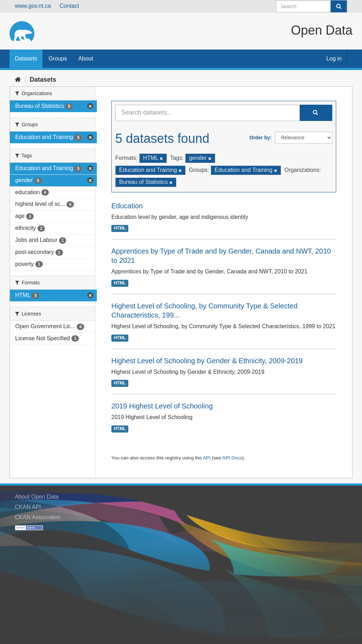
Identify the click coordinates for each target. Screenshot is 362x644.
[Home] (18, 80)
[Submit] (339, 6)
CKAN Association (38, 517)
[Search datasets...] (208, 113)
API (207, 458)
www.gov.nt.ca (33, 6)
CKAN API (28, 507)
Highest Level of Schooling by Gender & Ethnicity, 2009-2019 (207, 361)
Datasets (26, 59)
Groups (58, 59)
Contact (69, 6)
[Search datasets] (312, 6)
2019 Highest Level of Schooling (162, 406)
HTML (120, 228)
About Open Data (37, 497)
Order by (260, 138)
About (86, 59)
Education (127, 206)
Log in (334, 59)
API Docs (232, 458)
